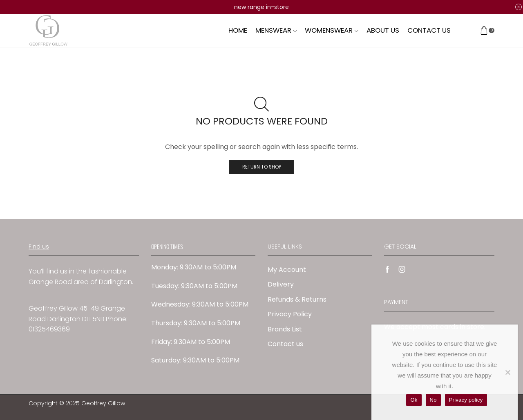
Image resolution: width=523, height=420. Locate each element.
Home (238, 30)
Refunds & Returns (297, 299)
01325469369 (49, 329)
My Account (287, 270)
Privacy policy (466, 400)
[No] (507, 372)
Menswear (276, 30)
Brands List (285, 329)
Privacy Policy (290, 314)
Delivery (281, 284)
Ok (414, 400)
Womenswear (331, 30)
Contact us (429, 30)
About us (383, 30)
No (433, 400)
